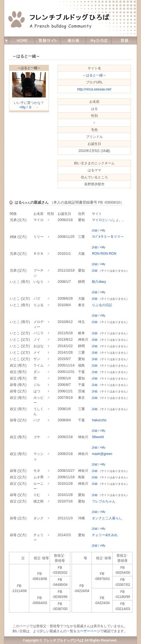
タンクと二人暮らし (107, 518)
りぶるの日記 (102, 305)
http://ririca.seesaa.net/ (94, 89)
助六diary (99, 282)
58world (98, 437)
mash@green (102, 454)
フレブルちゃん (104, 501)
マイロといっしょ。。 (109, 220)
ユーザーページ (88, 631)
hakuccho (99, 420)
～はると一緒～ (29, 68)
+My (22, 107)
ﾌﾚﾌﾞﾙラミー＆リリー (108, 237)
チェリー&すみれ (105, 535)
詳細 (95, 230)
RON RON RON (104, 254)
